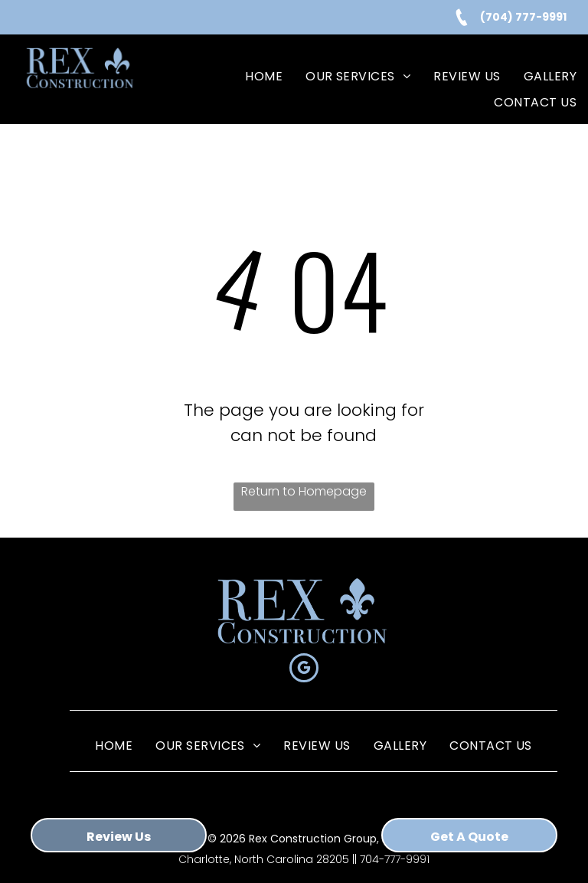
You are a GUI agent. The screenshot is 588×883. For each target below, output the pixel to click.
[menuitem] (264, 77)
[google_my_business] (304, 670)
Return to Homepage (304, 491)
